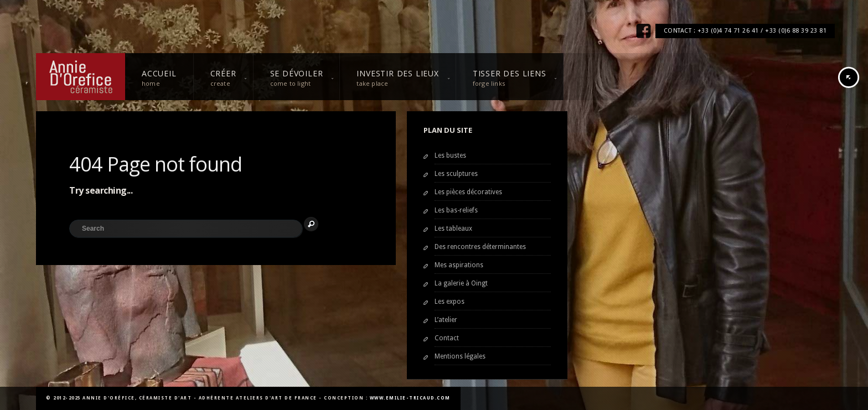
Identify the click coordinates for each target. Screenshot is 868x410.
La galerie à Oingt (461, 283)
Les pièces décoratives (468, 192)
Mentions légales (460, 356)
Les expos (449, 302)
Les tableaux (453, 229)
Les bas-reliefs (456, 210)
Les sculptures (456, 174)
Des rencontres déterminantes (480, 247)
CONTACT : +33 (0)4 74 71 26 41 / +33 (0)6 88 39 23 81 (745, 31)
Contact (447, 338)
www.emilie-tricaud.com (410, 398)
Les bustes (450, 155)
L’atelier (446, 320)
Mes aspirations (459, 265)
